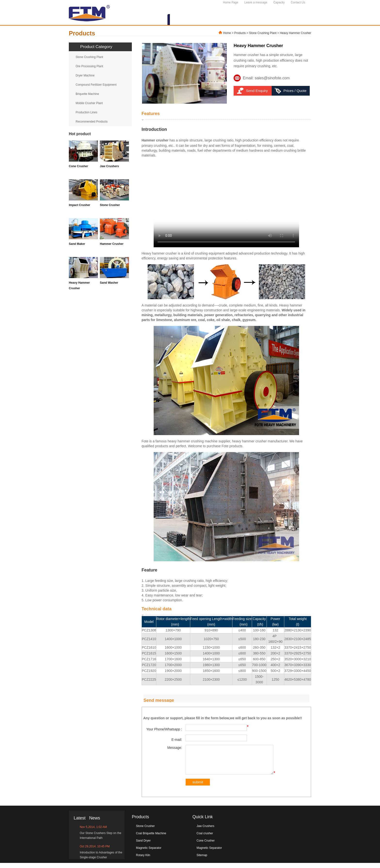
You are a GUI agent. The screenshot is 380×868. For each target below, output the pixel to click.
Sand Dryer (143, 846)
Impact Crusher (79, 205)
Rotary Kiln (143, 860)
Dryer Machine (85, 75)
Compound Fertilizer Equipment (96, 85)
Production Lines (86, 112)
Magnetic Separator (149, 853)
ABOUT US (152, 20)
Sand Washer (109, 283)
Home (227, 33)
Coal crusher (205, 838)
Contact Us (298, 2)
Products (240, 33)
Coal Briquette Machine (151, 838)
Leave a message (256, 2)
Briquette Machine (87, 94)
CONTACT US (294, 20)
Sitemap (202, 860)
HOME (126, 20)
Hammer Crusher (112, 244)
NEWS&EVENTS (219, 20)
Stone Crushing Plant (263, 33)
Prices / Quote (295, 91)
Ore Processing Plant (89, 66)
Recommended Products (92, 122)
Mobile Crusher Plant (89, 103)
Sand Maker (77, 244)
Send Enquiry (257, 91)
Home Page (231, 2)
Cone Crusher (78, 166)
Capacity (279, 2)
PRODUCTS (183, 20)
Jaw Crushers (109, 166)
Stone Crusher (110, 205)
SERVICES (254, 20)
